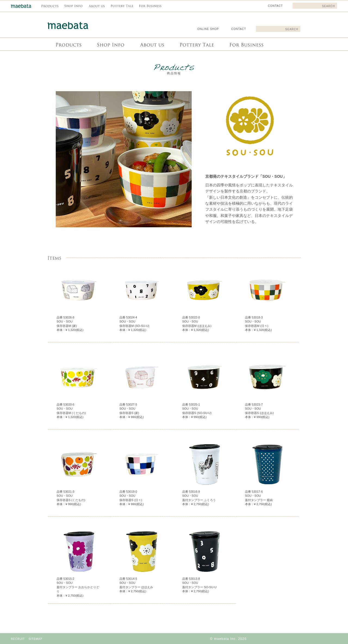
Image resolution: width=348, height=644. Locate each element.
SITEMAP (35, 639)
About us (151, 44)
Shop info (110, 44)
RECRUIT (18, 639)
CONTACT (239, 29)
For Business (246, 44)
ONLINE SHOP (208, 29)
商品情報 (68, 44)
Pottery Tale (196, 44)
